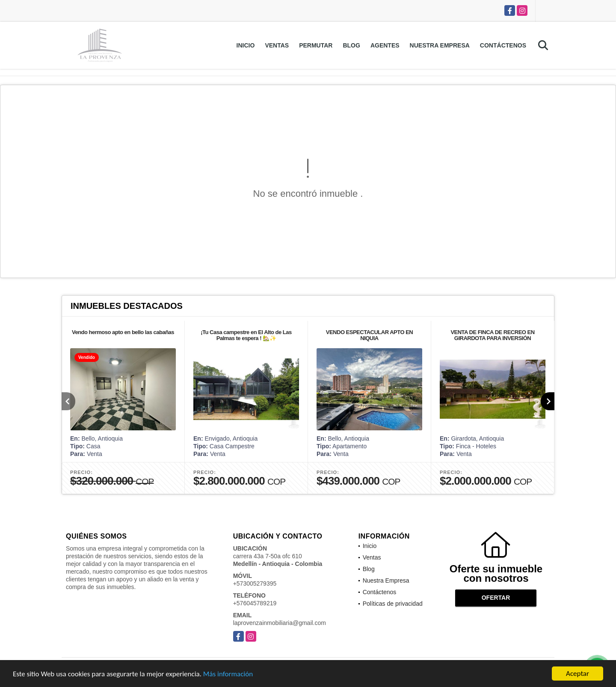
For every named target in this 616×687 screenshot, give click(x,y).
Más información (228, 674)
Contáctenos (503, 45)
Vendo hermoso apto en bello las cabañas (123, 332)
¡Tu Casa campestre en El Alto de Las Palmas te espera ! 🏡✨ (246, 335)
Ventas (277, 45)
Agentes (385, 45)
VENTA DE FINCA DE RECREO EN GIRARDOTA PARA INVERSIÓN (492, 335)
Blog (351, 45)
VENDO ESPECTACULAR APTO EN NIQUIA (369, 335)
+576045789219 (255, 603)
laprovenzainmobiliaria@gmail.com (280, 623)
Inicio (246, 45)
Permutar (316, 45)
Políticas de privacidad (393, 604)
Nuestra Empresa (440, 45)
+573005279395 (255, 583)
